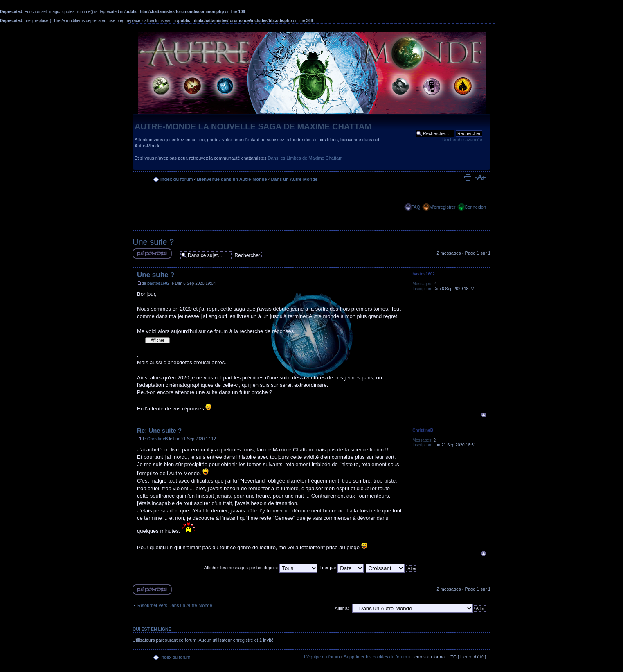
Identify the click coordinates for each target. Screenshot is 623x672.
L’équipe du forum (322, 657)
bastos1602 (158, 283)
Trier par (342, 568)
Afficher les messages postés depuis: (261, 568)
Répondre (152, 254)
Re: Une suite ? (159, 430)
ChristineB (158, 439)
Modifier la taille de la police (480, 178)
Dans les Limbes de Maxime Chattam (305, 158)
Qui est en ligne (152, 629)
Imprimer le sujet (468, 178)
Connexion (475, 207)
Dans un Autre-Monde (294, 179)
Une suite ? (153, 242)
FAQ (416, 207)
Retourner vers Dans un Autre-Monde (175, 605)
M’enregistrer (442, 207)
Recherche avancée (462, 140)
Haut (484, 415)
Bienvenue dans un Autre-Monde (232, 179)
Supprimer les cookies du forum (376, 657)
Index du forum (177, 179)
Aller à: (342, 608)
